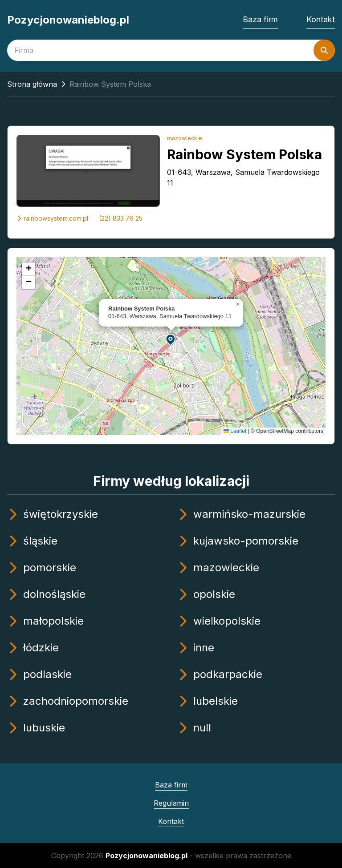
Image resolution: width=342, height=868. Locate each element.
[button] (171, 339)
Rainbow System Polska (244, 154)
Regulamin (171, 803)
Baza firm (260, 19)
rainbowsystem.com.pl (52, 218)
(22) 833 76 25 (121, 218)
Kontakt (321, 19)
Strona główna (32, 84)
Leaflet (235, 431)
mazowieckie (185, 138)
